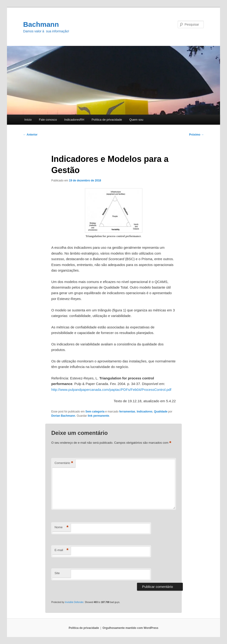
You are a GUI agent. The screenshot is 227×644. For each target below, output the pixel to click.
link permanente (98, 416)
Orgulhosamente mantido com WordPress (130, 628)
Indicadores (145, 412)
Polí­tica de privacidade (107, 120)
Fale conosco (48, 120)
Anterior (30, 135)
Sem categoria (95, 412)
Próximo (196, 135)
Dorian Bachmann (63, 416)
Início (28, 120)
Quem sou (136, 120)
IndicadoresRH (74, 120)
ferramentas (127, 412)
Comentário (64, 463)
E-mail (61, 550)
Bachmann (41, 24)
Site (57, 573)
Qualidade (161, 412)
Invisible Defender (74, 602)
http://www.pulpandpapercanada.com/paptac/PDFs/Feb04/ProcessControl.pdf (111, 390)
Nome (61, 527)
